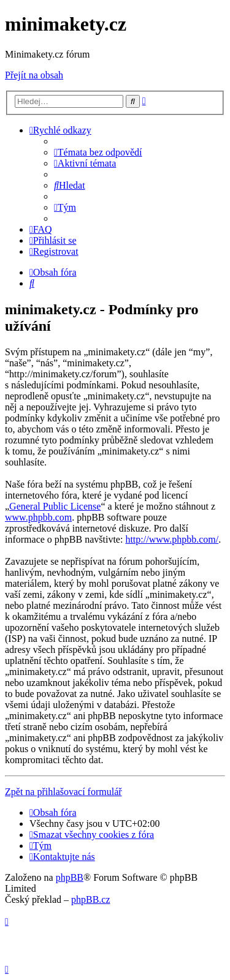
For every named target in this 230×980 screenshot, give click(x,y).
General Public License (55, 506)
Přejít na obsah (34, 75)
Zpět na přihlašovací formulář (63, 792)
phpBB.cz (91, 899)
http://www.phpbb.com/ (172, 539)
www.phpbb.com (38, 517)
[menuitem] (98, 152)
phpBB (70, 877)
